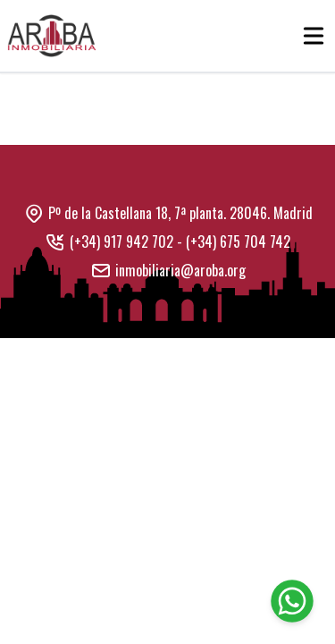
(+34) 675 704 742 (238, 241)
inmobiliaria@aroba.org (180, 270)
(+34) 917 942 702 (121, 241)
